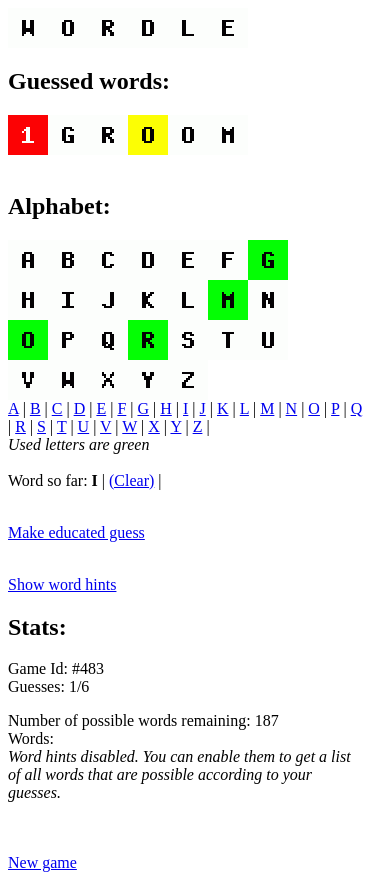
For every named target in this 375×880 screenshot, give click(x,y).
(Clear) (131, 480)
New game (42, 862)
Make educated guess (76, 532)
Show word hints (62, 584)
